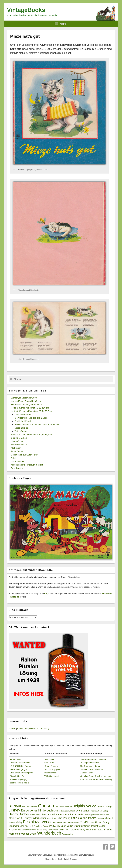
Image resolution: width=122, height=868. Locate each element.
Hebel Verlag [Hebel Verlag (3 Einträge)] (35, 815)
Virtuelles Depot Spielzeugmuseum (96, 776)
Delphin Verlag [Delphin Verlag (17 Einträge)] (84, 806)
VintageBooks (26, 10)
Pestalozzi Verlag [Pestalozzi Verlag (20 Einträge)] (38, 822)
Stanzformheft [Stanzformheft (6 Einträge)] (82, 826)
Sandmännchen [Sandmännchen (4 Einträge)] (16, 826)
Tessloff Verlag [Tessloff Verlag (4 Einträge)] (98, 826)
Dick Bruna (49, 763)
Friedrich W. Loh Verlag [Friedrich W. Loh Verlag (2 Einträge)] (99, 811)
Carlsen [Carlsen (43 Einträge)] (46, 806)
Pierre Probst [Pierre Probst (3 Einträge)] (73, 822)
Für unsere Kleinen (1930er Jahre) (27, 404)
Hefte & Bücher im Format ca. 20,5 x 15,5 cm (32, 435)
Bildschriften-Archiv (19, 776)
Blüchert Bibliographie (20, 763)
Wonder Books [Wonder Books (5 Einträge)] (29, 834)
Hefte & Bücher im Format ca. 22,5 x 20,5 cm (32, 411)
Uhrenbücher (17, 441)
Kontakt (12, 728)
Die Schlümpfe (18, 461)
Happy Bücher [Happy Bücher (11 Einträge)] (19, 814)
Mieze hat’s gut (22, 428)
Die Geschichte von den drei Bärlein (31, 418)
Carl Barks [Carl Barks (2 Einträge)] (34, 807)
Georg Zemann (51, 766)
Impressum (22, 728)
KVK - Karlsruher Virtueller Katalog (96, 779)
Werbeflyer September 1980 (24, 398)
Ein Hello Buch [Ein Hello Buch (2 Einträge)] (59, 811)
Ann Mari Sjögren (52, 769)
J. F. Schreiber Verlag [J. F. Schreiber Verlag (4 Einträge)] (74, 815)
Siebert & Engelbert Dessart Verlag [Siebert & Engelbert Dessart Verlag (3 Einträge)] (40, 826)
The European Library (90, 766)
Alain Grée (49, 759)
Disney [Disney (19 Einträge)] (14, 810)
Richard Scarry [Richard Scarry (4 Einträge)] (102, 822)
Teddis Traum (21, 431)
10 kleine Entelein (23, 414)
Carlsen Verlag (87, 773)
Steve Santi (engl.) (18, 769)
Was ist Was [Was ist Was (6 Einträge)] (105, 830)
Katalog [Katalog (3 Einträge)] (88, 815)
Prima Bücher (17, 451)
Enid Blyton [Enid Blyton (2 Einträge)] (69, 811)
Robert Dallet (50, 773)
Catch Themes (70, 859)
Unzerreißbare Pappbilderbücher (26, 401)
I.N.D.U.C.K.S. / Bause (20, 766)
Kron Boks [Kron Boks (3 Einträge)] (51, 818)
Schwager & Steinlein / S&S (28, 391)
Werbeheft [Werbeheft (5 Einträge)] (14, 834)
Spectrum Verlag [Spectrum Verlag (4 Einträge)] (65, 826)
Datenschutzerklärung (39, 728)
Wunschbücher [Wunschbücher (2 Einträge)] (67, 834)
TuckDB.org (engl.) (19, 779)
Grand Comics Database (91, 769)
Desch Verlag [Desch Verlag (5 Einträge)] (104, 806)
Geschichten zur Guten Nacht (25, 455)
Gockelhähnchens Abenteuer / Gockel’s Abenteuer (38, 425)
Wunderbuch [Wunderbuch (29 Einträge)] (49, 833)
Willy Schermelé (52, 776)
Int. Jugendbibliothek (90, 763)
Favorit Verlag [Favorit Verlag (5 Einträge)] (82, 811)
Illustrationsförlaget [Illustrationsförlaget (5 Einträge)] (52, 814)
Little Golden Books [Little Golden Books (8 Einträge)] (84, 818)
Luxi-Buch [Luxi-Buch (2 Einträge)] (100, 818)
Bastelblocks (17, 468)
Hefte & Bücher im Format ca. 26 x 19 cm (30, 408)
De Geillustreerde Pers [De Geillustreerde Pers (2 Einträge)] (63, 807)
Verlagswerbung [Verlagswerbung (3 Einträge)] (29, 830)
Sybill (13, 458)
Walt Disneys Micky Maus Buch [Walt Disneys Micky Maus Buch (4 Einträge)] (81, 830)
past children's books (19, 783)
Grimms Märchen (19, 438)
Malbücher (16, 448)
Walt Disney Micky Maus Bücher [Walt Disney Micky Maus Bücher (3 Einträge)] (51, 830)
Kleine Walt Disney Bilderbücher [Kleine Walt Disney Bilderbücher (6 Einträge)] (27, 818)
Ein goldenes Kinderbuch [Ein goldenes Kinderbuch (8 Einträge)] (37, 811)
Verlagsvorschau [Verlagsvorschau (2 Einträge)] (15, 830)
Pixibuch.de (15, 759)
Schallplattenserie (19, 445)
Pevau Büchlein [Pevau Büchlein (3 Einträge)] (60, 822)
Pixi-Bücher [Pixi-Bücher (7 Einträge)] (87, 822)
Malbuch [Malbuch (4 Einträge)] (109, 818)
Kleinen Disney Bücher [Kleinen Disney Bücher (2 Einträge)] (101, 815)
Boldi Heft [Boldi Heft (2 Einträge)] (25, 807)
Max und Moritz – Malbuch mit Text (27, 465)
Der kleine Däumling (24, 421)
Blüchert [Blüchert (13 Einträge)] (15, 806)
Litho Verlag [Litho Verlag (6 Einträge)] (64, 818)
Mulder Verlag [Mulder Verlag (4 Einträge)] (16, 822)
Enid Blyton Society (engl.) (22, 773)
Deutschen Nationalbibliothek (93, 759)
